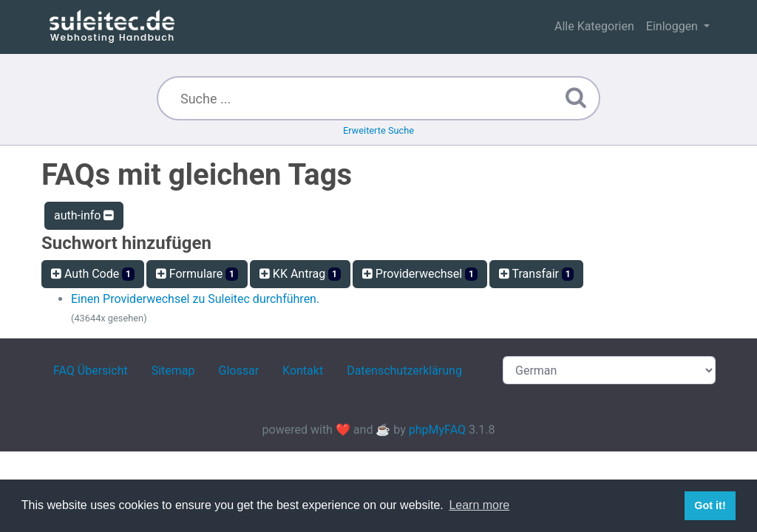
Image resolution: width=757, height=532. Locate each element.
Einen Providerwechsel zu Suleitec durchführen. (195, 299)
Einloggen (673, 26)
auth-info (84, 215)
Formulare (197, 274)
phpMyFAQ (437, 430)
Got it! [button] (710, 505)
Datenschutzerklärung (404, 371)
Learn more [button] (479, 505)
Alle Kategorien (594, 26)
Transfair (537, 274)
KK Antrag (300, 274)
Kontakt (303, 371)
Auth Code (93, 274)
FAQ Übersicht (91, 371)
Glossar (239, 371)
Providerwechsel (420, 274)
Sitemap (173, 371)
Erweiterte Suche (378, 130)
